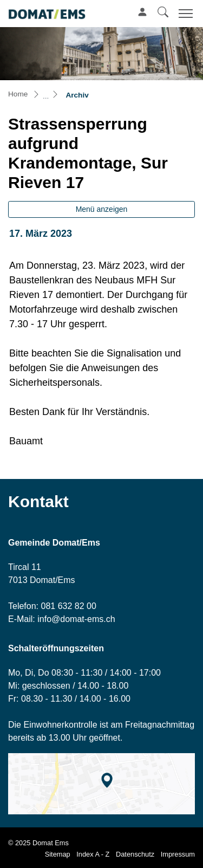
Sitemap (58, 854)
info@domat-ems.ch (76, 619)
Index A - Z (93, 854)
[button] (163, 12)
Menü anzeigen (102, 209)
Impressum (178, 854)
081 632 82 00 (68, 606)
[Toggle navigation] (184, 13)
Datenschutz (135, 854)
